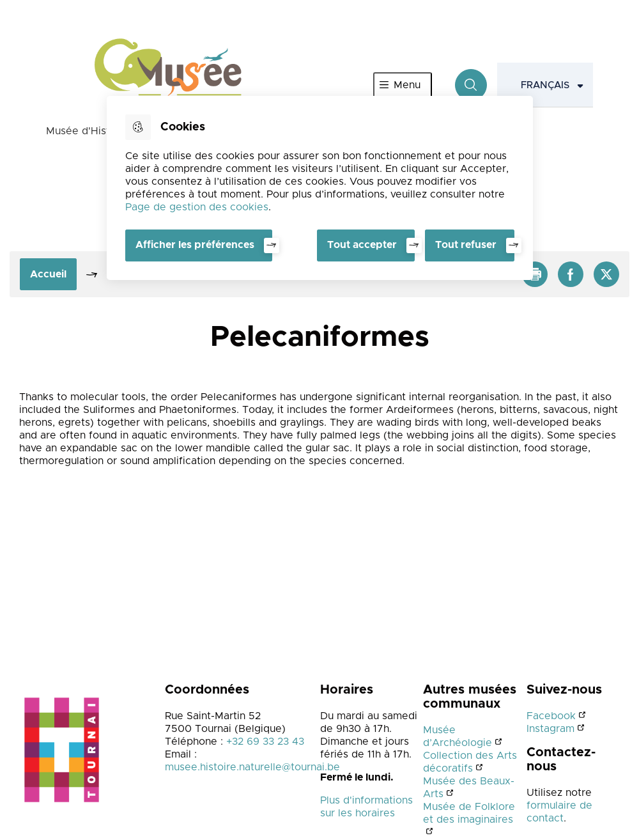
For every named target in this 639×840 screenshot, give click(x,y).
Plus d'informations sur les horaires (366, 807)
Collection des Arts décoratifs (470, 762)
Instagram (550, 729)
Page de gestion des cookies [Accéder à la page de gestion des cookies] (197, 207)
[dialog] (320, 188)
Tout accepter (362, 245)
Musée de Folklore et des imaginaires (469, 813)
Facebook (551, 716)
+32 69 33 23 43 (265, 742)
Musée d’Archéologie (458, 736)
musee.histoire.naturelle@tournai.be (252, 767)
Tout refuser (466, 245)
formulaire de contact (559, 812)
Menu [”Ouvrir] (407, 85)
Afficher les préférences (195, 245)
